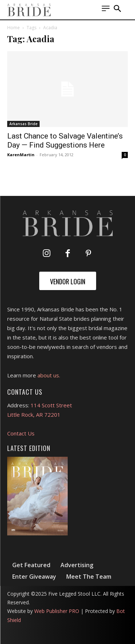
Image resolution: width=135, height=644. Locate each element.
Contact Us (21, 433)
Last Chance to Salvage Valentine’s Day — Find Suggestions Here (65, 141)
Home (13, 28)
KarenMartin (21, 155)
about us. (49, 375)
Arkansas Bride (23, 124)
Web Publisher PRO (57, 611)
